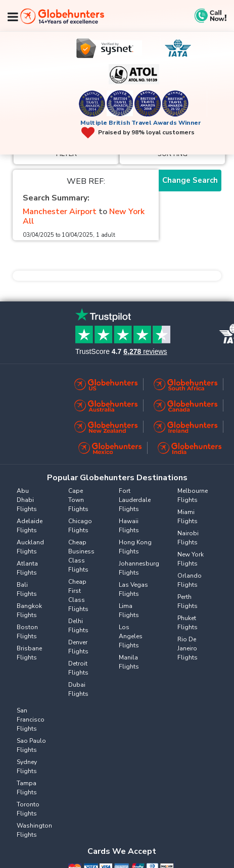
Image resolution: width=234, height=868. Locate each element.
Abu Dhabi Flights (27, 500)
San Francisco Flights (31, 720)
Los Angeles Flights (131, 636)
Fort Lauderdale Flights (135, 500)
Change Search (190, 180)
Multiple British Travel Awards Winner (141, 123)
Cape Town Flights (78, 500)
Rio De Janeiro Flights (188, 648)
